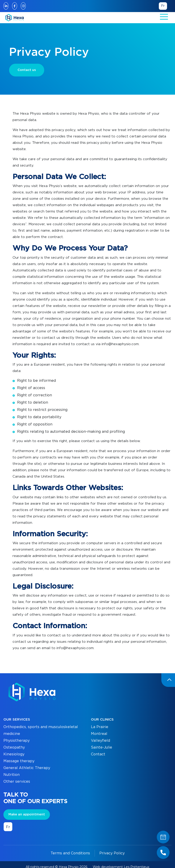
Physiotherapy (17, 741)
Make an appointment (27, 815)
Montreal (99, 734)
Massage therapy (19, 761)
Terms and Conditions (70, 853)
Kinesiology (14, 754)
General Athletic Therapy (27, 768)
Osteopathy (14, 747)
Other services (17, 782)
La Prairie (100, 727)
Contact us (27, 70)
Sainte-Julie (102, 747)
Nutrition (12, 775)
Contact (98, 754)
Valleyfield (100, 741)
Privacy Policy (112, 853)
